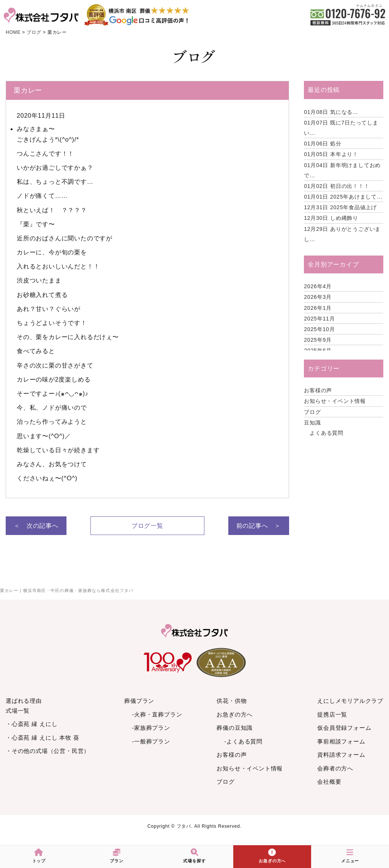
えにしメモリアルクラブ (350, 701)
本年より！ (331, 154)
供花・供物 (232, 701)
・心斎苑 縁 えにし (32, 724)
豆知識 (312, 423)
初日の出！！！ (337, 186)
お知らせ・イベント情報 (335, 401)
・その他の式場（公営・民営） (48, 751)
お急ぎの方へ (235, 714)
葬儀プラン (139, 701)
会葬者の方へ (335, 768)
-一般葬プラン (151, 741)
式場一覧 (18, 711)
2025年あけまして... (343, 197)
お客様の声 (318, 390)
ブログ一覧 (147, 526)
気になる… (331, 112)
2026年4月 (318, 286)
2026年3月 (318, 297)
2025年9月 (318, 340)
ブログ (312, 412)
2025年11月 (319, 319)
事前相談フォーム (341, 741)
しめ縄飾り (331, 218)
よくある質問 (327, 433)
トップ (39, 856)
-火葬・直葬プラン (157, 714)
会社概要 (329, 782)
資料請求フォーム (341, 755)
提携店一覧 (332, 714)
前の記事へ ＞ (259, 526)
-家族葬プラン (151, 728)
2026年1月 (318, 308)
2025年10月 (319, 329)
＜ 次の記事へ (36, 526)
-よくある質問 (243, 741)
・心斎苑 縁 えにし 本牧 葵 (43, 738)
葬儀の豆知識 (235, 728)
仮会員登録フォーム (344, 728)
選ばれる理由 (24, 701)
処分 (323, 144)
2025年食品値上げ (340, 207)
